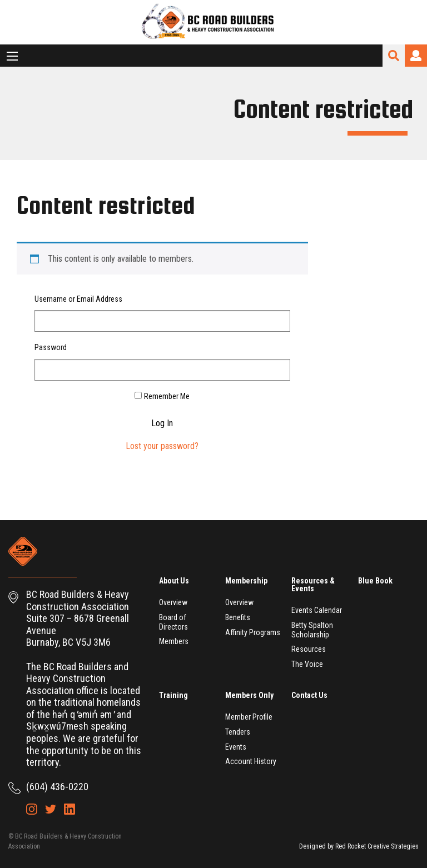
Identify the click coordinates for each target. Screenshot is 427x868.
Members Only (249, 695)
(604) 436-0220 (57, 787)
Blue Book (375, 581)
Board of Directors (173, 622)
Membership (246, 581)
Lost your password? (162, 446)
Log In (162, 423)
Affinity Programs (253, 632)
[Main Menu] (12, 56)
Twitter (51, 809)
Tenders (238, 732)
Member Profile (249, 717)
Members (174, 641)
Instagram (32, 809)
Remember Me (167, 396)
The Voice (307, 664)
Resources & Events (313, 585)
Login (416, 56)
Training (173, 695)
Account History (251, 761)
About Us (174, 581)
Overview (173, 602)
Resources (309, 649)
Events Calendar (317, 610)
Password (51, 347)
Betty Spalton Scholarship (312, 630)
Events (236, 747)
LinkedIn (69, 809)
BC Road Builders (213, 22)
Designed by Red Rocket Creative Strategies (359, 846)
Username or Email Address (78, 299)
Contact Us (309, 695)
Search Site (394, 56)
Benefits (238, 617)
